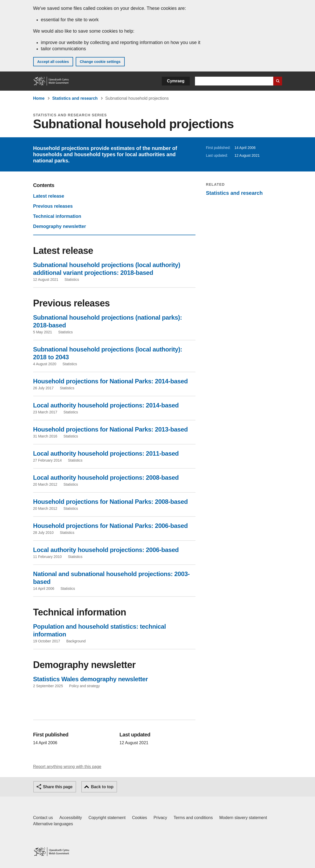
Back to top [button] (102, 787)
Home (39, 98)
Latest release (49, 196)
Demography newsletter (60, 226)
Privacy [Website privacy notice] (160, 818)
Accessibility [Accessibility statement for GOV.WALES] (71, 818)
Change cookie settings (100, 62)
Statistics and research (75, 98)
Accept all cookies (53, 62)
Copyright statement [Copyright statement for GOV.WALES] (107, 818)
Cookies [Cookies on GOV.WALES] (139, 818)
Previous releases (53, 206)
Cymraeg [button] (176, 81)
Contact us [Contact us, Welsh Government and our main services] (43, 818)
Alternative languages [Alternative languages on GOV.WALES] (53, 824)
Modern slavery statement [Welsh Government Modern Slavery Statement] (243, 818)
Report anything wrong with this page (67, 767)
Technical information (57, 216)
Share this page (58, 787)
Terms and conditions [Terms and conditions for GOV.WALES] (193, 818)
